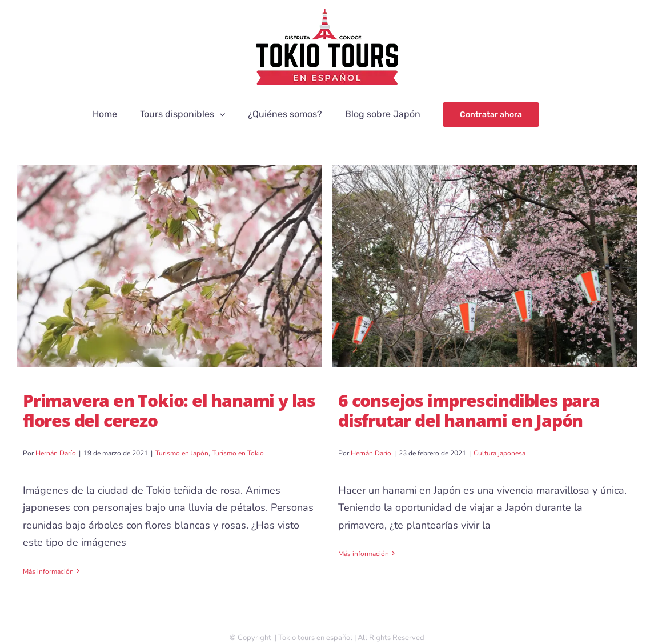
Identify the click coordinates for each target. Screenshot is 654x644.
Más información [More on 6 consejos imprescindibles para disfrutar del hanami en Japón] (364, 571)
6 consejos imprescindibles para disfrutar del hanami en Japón (469, 410)
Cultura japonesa (499, 453)
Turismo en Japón (182, 453)
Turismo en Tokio (238, 453)
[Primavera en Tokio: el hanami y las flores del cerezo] (169, 266)
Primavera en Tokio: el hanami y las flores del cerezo (169, 410)
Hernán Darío (56, 453)
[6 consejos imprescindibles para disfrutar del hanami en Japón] (485, 266)
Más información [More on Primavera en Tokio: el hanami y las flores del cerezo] (48, 571)
